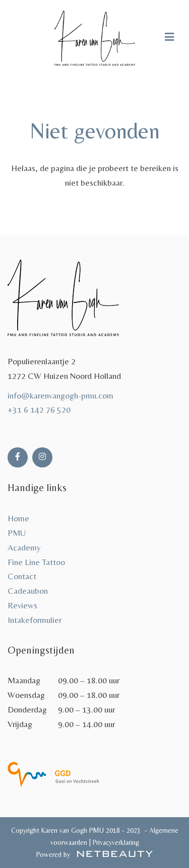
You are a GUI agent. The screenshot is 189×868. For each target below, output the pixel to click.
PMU (17, 533)
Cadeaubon (28, 591)
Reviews (22, 605)
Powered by (94, 854)
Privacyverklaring (115, 842)
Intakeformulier (35, 620)
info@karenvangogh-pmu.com (60, 396)
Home (18, 518)
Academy (24, 547)
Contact (22, 576)
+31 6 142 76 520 (39, 410)
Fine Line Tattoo (36, 562)
